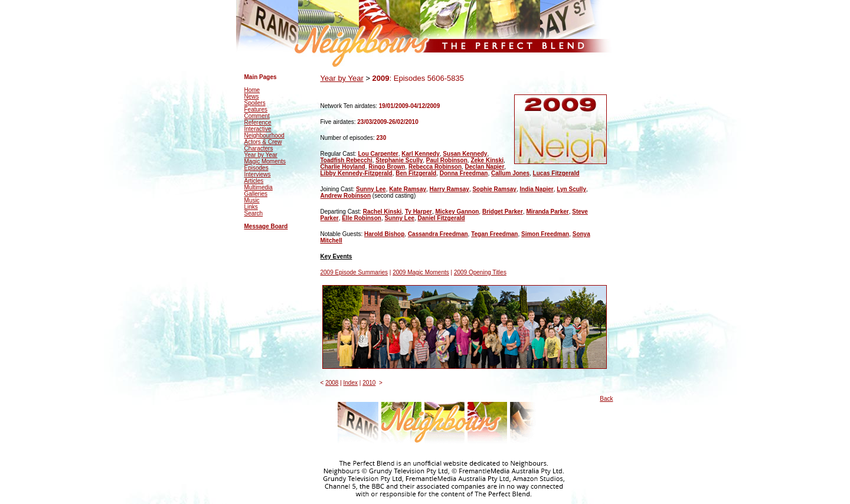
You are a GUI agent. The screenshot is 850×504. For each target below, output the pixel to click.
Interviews (258, 174)
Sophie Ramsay (494, 189)
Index (351, 383)
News (252, 96)
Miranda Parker (547, 212)
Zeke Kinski (487, 160)
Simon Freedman (545, 234)
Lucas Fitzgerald (556, 173)
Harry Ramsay (449, 189)
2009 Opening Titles (480, 272)
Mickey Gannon (457, 212)
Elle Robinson (362, 218)
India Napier (536, 189)
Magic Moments (265, 161)
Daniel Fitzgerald (442, 218)
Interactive (258, 129)
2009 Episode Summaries (354, 272)
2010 (369, 383)
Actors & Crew (263, 142)
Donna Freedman (464, 173)
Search (254, 213)
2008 (332, 383)
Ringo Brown (387, 167)
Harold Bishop (384, 234)
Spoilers (255, 103)
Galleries (256, 194)
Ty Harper (419, 212)
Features (256, 109)
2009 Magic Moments (421, 272)
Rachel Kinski (382, 212)
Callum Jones (510, 173)
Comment (257, 116)
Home (252, 90)
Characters (259, 148)
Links (251, 207)
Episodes (256, 168)
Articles (254, 181)
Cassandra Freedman (438, 234)
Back (606, 399)
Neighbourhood (264, 135)
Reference (258, 122)
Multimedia (259, 187)
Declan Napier (485, 167)
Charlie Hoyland (343, 167)
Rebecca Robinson (435, 167)
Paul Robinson (447, 160)
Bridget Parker (503, 212)
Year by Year (261, 155)
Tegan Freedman (494, 234)
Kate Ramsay (408, 189)
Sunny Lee (371, 189)
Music (252, 200)
